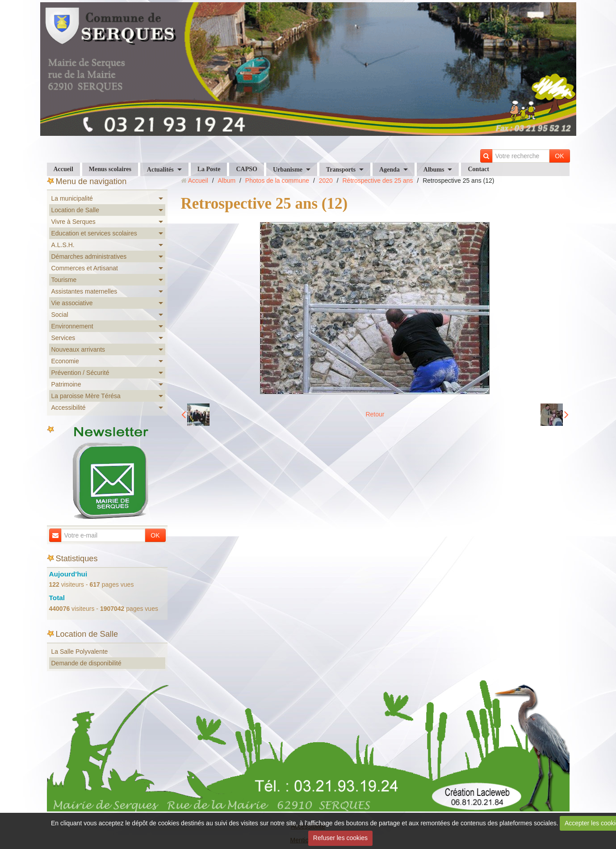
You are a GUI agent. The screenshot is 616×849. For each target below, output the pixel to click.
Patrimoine (66, 384)
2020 (326, 181)
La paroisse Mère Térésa (86, 396)
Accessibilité (69, 408)
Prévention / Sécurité (80, 373)
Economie (65, 361)
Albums (434, 170)
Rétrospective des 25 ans (378, 181)
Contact (478, 169)
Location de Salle (75, 210)
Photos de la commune (277, 181)
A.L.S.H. (63, 245)
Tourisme (64, 280)
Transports (341, 170)
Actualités (160, 170)
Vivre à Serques (73, 222)
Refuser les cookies (340, 838)
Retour (375, 414)
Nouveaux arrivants (78, 349)
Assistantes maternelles (84, 291)
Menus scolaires (110, 169)
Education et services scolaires (94, 233)
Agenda (390, 170)
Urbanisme (288, 170)
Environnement (72, 326)
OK (559, 156)
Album (226, 181)
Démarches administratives (89, 256)
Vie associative (72, 303)
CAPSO (246, 169)
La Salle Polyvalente (80, 651)
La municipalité (72, 198)
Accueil (63, 169)
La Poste (209, 169)
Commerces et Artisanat (85, 268)
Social (60, 315)
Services (63, 338)
